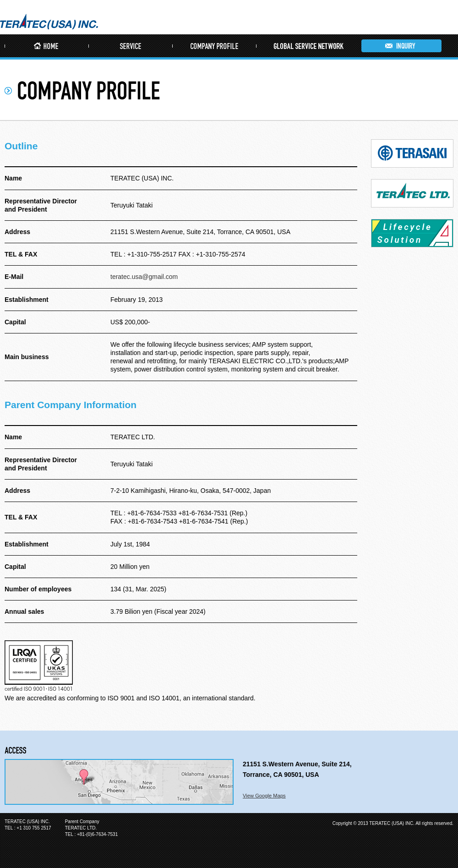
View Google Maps (264, 796)
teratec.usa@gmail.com (144, 277)
